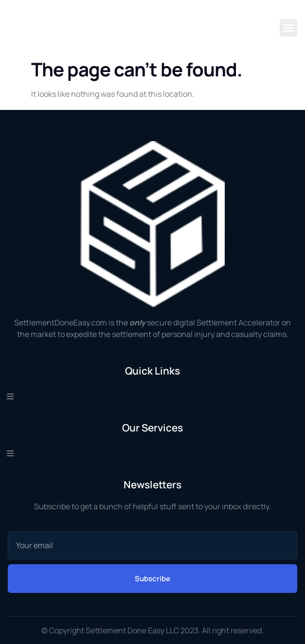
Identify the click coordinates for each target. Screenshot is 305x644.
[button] (288, 28)
